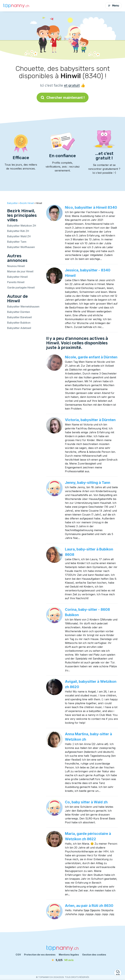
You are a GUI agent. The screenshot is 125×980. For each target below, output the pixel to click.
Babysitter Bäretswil (19, 317)
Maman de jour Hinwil (20, 271)
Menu (113, 6)
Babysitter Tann (17, 242)
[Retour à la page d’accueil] (16, 6)
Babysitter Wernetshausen (23, 307)
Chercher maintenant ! (63, 98)
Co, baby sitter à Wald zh (86, 802)
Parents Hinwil (16, 282)
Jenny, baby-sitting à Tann (88, 483)
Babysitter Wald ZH (19, 236)
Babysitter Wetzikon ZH (22, 226)
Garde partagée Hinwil (21, 287)
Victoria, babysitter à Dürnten (90, 420)
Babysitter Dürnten (19, 312)
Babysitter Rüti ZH (18, 231)
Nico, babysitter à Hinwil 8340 (91, 207)
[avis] (62, 960)
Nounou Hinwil (16, 266)
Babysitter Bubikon (19, 323)
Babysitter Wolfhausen (21, 247)
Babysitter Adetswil (19, 328)
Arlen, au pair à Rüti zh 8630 (89, 906)
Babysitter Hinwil (17, 277)
